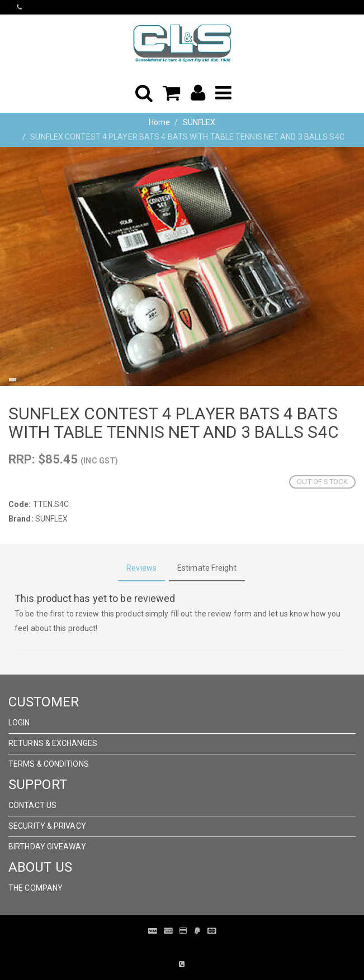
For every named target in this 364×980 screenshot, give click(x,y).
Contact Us (32, 805)
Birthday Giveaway (47, 847)
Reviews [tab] (141, 568)
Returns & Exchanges (53, 743)
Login (19, 723)
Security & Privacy (47, 826)
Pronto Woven (174, 948)
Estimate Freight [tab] (207, 568)
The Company (36, 888)
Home (159, 122)
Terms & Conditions (49, 764)
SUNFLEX (199, 122)
